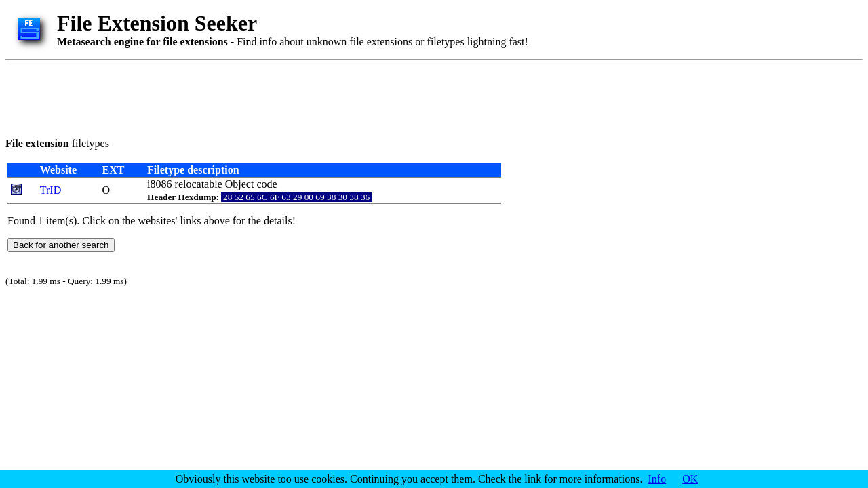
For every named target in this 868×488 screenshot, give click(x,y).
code (267, 184)
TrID (51, 190)
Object (240, 184)
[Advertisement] (252, 96)
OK (690, 479)
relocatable (199, 184)
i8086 (159, 184)
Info (657, 479)
